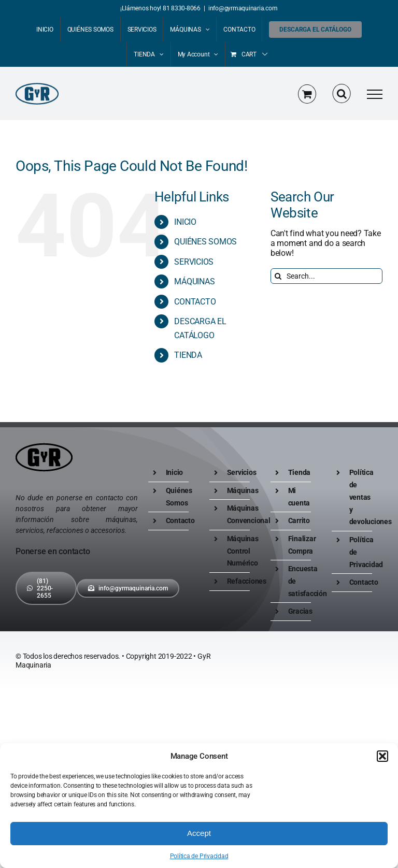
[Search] (278, 276)
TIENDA (188, 355)
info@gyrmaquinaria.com (243, 8)
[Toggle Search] (342, 94)
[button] (382, 756)
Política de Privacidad (199, 856)
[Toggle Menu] (375, 94)
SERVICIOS (194, 262)
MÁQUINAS (194, 281)
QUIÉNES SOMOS (205, 242)
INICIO (185, 222)
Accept (199, 833)
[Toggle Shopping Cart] (307, 94)
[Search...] (326, 276)
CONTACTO (195, 302)
